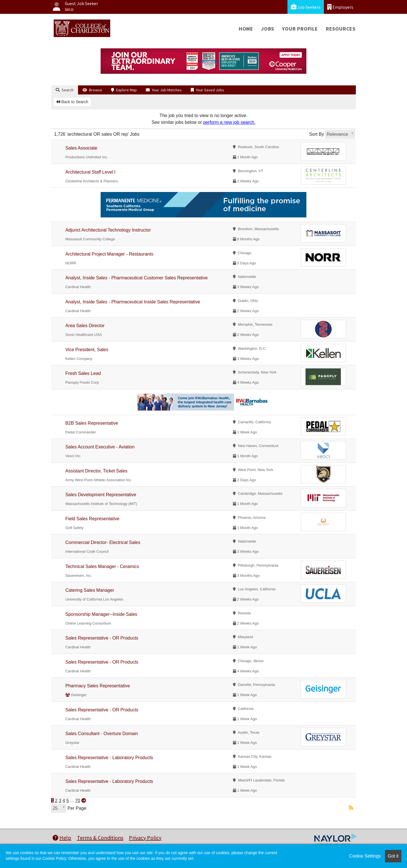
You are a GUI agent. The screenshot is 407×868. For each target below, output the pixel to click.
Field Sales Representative (92, 519)
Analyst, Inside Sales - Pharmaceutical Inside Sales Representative (133, 302)
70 (78, 801)
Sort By (317, 134)
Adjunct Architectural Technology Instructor (108, 230)
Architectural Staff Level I (90, 172)
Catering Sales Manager (90, 590)
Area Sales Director (85, 326)
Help (62, 838)
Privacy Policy (145, 838)
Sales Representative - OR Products (102, 638)
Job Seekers (306, 7)
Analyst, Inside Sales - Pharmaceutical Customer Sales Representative (136, 278)
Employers (340, 7)
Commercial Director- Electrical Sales (103, 542)
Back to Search (72, 102)
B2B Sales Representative (92, 423)
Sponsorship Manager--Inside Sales (101, 614)
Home (246, 29)
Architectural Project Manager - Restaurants (109, 254)
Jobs (268, 29)
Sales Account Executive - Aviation (100, 447)
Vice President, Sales (87, 350)
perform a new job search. (229, 122)
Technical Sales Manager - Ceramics (102, 566)
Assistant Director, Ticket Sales (96, 471)
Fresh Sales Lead (83, 373)
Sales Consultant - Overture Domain (102, 734)
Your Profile (300, 29)
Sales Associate (81, 148)
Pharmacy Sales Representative (98, 686)
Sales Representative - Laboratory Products (109, 758)
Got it (393, 856)
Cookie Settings (365, 856)
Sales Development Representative (101, 495)
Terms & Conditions (100, 838)
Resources (341, 29)
